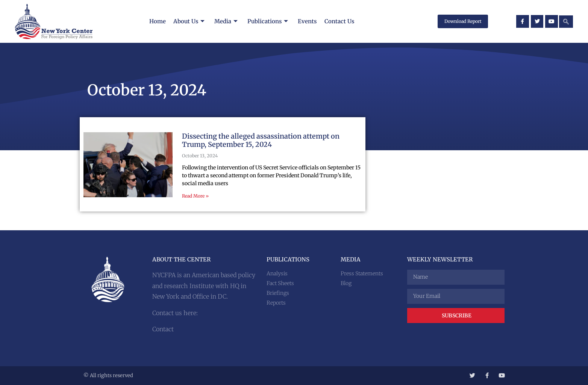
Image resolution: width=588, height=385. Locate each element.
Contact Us (340, 21)
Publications (268, 21)
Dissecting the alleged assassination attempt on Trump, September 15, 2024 (261, 140)
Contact (163, 329)
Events (308, 21)
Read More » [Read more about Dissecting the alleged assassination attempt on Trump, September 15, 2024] (195, 196)
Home (156, 21)
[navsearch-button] (566, 22)
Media (226, 21)
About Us (188, 21)
